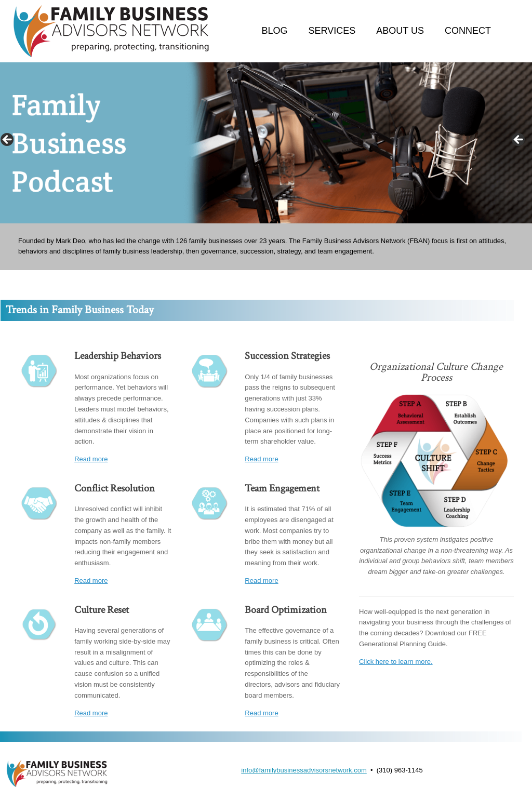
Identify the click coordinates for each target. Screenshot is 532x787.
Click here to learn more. (396, 662)
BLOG (275, 31)
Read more (91, 459)
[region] (266, 143)
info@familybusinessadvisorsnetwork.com (304, 770)
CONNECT (468, 31)
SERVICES (332, 31)
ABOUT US (400, 31)
